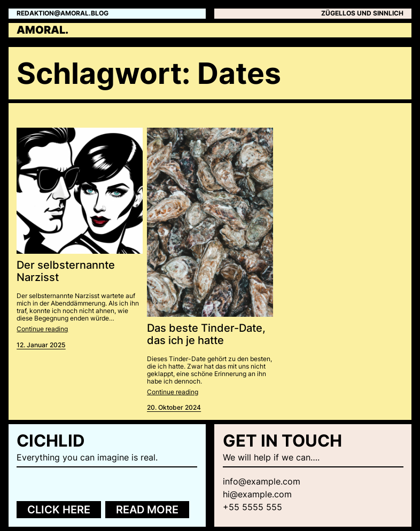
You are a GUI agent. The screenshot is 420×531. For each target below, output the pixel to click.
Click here (59, 510)
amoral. (42, 30)
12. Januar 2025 (41, 345)
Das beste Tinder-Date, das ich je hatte (206, 335)
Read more (147, 510)
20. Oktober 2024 (174, 408)
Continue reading (42, 329)
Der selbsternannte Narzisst (66, 272)
